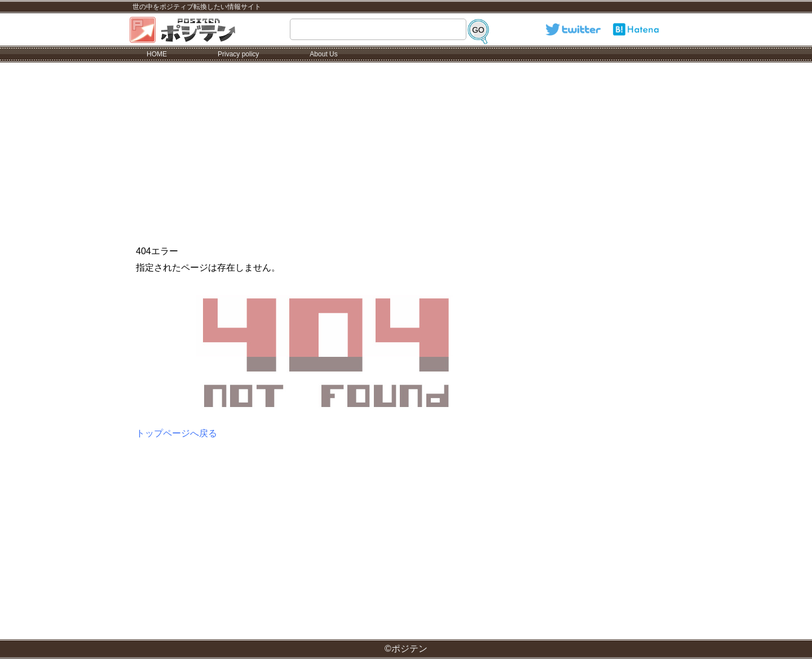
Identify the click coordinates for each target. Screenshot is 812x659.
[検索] (478, 30)
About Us (323, 54)
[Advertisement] (406, 148)
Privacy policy (238, 54)
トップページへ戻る (176, 433)
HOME (157, 54)
